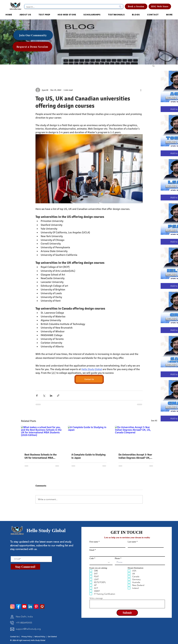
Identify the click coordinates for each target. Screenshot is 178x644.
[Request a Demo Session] (32, 47)
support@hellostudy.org (28, 629)
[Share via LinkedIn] (51, 396)
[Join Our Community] (33, 35)
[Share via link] (58, 396)
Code (92, 559)
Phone (117, 559)
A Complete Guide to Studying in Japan (88, 456)
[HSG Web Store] (160, 6)
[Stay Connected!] (25, 567)
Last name (132, 542)
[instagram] (12, 606)
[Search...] (70, 7)
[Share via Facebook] (37, 396)
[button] (92, 15)
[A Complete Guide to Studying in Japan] (89, 438)
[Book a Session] (136, 6)
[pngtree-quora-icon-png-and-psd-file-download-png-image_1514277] (42, 606)
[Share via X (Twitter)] (44, 396)
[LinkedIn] (30, 606)
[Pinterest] (36, 606)
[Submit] (127, 613)
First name (94, 542)
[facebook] (18, 606)
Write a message (96, 598)
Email (92, 550)
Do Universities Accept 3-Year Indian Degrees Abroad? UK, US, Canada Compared (135, 456)
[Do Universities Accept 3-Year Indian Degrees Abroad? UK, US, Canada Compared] (136, 438)
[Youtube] (24, 606)
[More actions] (141, 90)
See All (154, 421)
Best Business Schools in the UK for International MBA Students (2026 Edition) (41, 456)
